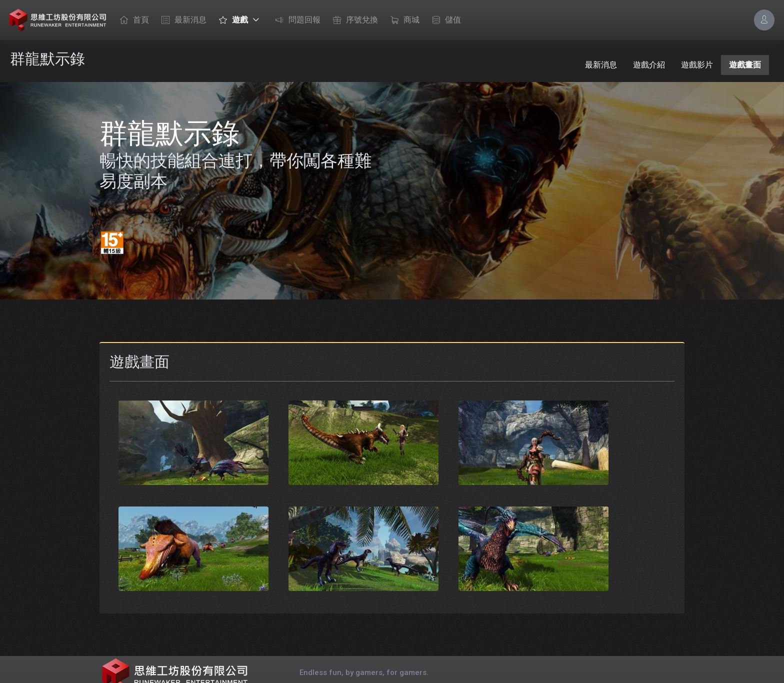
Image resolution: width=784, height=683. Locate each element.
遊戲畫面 (745, 65)
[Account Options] (764, 20)
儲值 (444, 20)
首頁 (132, 20)
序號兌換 (353, 20)
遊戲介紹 (649, 65)
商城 (402, 20)
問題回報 (295, 20)
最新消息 (181, 20)
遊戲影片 (697, 65)
